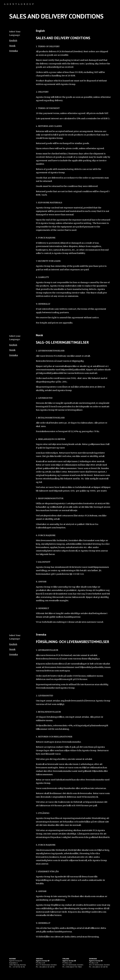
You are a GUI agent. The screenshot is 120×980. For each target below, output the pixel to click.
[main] (60, 16)
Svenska (13, 51)
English (13, 40)
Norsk (12, 46)
